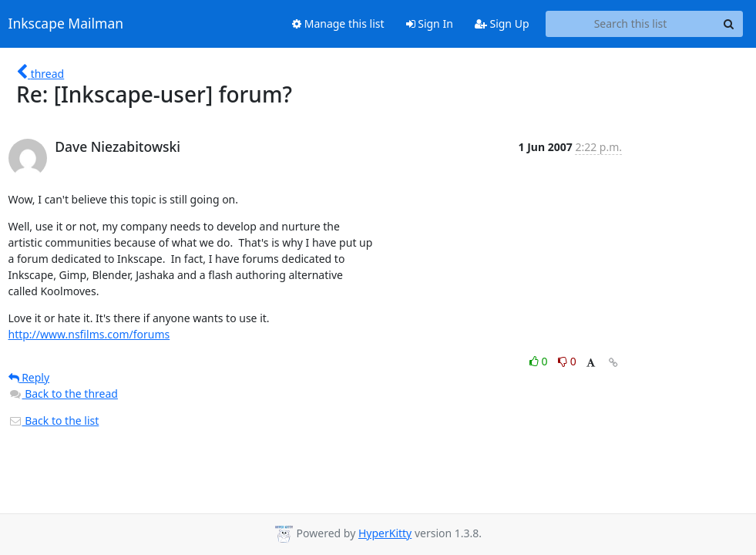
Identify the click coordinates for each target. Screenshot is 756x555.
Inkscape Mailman (66, 24)
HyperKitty (385, 533)
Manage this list (338, 24)
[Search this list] (631, 24)
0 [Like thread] (540, 361)
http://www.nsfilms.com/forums (89, 334)
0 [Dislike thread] (567, 361)
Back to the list (54, 420)
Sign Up (502, 24)
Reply (29, 377)
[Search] (729, 24)
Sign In (430, 24)
